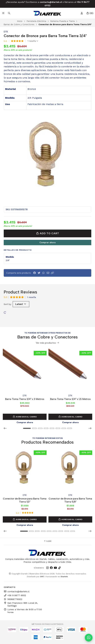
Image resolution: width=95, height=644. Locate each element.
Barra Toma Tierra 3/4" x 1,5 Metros (70, 399)
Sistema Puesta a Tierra (62, 21)
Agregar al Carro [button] (25, 417)
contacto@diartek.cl (17, 591)
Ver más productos (48, 343)
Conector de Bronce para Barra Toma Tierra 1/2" (25, 500)
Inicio (20, 21)
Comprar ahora (48, 242)
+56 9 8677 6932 (15, 595)
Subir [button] (48, 541)
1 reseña (33, 41)
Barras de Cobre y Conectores (19, 24)
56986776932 (13, 599)
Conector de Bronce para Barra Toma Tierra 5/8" (70, 500)
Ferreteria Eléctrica (36, 21)
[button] (52, 273)
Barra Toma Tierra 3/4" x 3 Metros (25, 399)
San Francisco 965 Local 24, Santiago (21, 604)
